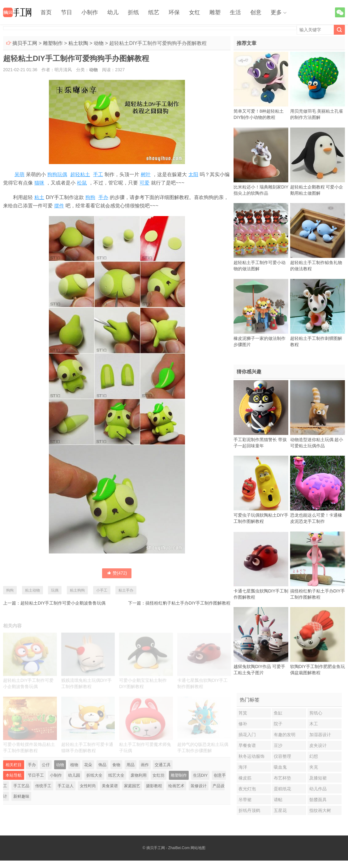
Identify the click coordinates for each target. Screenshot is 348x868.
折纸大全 (94, 775)
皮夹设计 (318, 745)
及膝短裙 (318, 778)
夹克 (314, 767)
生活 (235, 12)
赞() (117, 573)
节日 (67, 12)
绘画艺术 (176, 786)
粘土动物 (32, 590)
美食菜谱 (110, 786)
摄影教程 (154, 786)
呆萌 (19, 174)
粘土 (39, 197)
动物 (99, 43)
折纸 (133, 12)
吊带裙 (245, 800)
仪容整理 (282, 756)
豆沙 (278, 745)
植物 (74, 765)
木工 (314, 724)
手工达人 (66, 786)
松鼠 (82, 183)
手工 (98, 174)
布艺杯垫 (282, 778)
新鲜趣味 (21, 796)
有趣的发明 (285, 735)
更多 (276, 12)
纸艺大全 (116, 775)
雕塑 (215, 12)
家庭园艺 (132, 786)
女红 (195, 12)
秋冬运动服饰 (251, 756)
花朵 (88, 765)
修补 (243, 724)
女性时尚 (88, 786)
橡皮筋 (245, 778)
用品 (131, 765)
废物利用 (139, 775)
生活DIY (200, 775)
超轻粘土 (80, 174)
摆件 (59, 206)
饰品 (102, 765)
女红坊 (159, 775)
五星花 (280, 810)
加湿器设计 (320, 735)
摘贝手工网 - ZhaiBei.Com (168, 848)
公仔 (46, 765)
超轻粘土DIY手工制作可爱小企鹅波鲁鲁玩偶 (63, 603)
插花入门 (247, 735)
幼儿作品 (318, 789)
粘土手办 (126, 590)
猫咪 (39, 183)
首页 (46, 12)
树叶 (146, 174)
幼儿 (113, 12)
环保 (174, 12)
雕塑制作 (53, 43)
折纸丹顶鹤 (249, 810)
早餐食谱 (247, 745)
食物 (116, 765)
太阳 (193, 174)
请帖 (278, 800)
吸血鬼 (280, 767)
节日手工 (36, 775)
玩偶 (55, 590)
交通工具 (163, 765)
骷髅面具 (318, 800)
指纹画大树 (320, 810)
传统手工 (43, 786)
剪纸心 (316, 713)
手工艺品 (21, 786)
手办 (103, 197)
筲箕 (243, 713)
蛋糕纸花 (282, 789)
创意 (256, 12)
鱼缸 (278, 713)
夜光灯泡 (247, 789)
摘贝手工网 (25, 43)
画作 (145, 765)
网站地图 (198, 848)
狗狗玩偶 (57, 174)
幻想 (314, 756)
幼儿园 (74, 775)
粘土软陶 (78, 43)
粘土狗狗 (77, 590)
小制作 (90, 12)
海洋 (243, 767)
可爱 (144, 183)
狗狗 (90, 197)
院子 (278, 724)
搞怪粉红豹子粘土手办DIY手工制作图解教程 (188, 603)
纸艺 (154, 12)
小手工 (102, 590)
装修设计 (199, 786)
